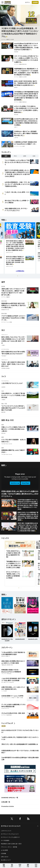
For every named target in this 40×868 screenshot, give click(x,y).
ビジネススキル (5, 349)
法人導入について (6, 860)
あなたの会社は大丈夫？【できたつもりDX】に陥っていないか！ (20, 731)
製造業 (3, 287)
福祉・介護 (4, 404)
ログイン (28, 2)
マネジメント (5, 335)
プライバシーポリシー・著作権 (9, 847)
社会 (3, 391)
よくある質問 (4, 850)
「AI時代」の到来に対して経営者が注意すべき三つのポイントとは (20, 738)
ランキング (5, 152)
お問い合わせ (5, 857)
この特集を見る (20, 271)
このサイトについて (6, 831)
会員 (34, 156)
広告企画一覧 (6, 802)
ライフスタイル (5, 381)
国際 (3, 425)
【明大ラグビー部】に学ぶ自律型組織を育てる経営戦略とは (20, 744)
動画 (3, 465)
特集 (3, 220)
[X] (12, 819)
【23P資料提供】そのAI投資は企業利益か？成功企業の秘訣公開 (20, 759)
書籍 (36, 866)
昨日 (15, 156)
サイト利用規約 (5, 841)
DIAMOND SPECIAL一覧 (10, 798)
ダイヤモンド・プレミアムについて (10, 834)
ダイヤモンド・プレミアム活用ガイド (10, 837)
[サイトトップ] (8, 2)
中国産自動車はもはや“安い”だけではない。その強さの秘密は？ (20, 752)
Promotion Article (8, 806)
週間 (25, 156)
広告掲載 (3, 854)
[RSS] (28, 819)
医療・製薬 (4, 301)
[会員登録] (35, 2)
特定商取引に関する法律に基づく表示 (11, 844)
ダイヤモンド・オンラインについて (11, 826)
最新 (6, 156)
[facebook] (20, 819)
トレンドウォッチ (7, 723)
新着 (4, 866)
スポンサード (6, 648)
